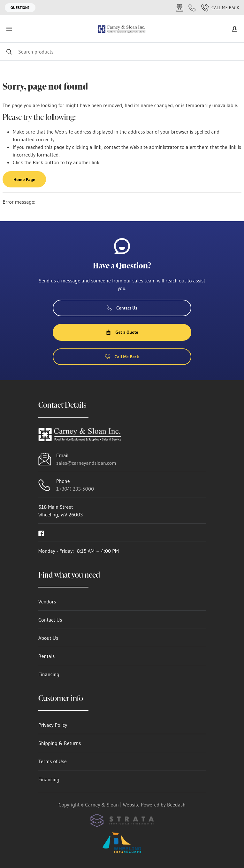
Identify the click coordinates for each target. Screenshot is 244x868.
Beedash (176, 805)
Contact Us (122, 308)
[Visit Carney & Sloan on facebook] (41, 533)
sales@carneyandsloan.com (86, 463)
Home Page (24, 179)
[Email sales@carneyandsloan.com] (179, 8)
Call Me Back (220, 8)
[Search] (122, 51)
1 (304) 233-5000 (75, 489)
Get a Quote (122, 332)
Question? (20, 7)
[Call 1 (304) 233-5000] (192, 8)
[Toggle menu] (9, 29)
